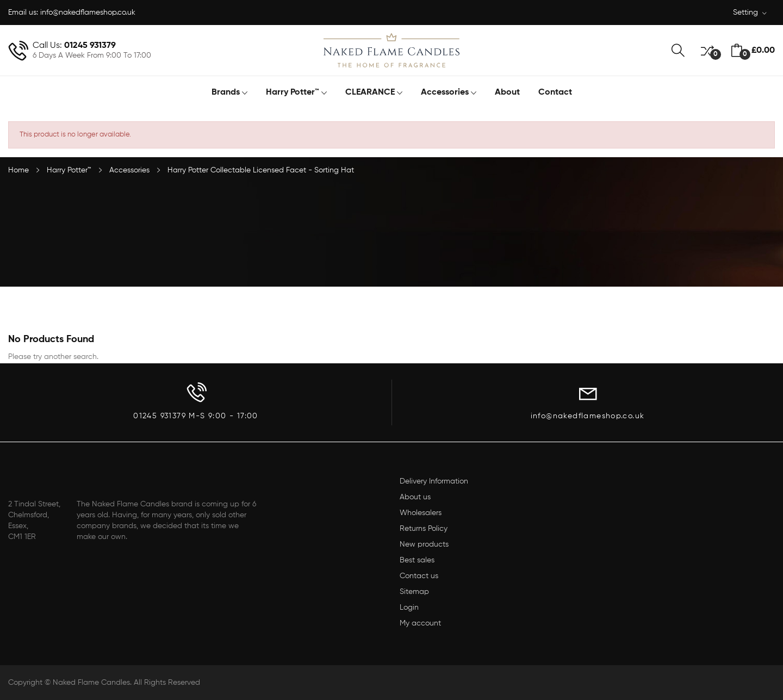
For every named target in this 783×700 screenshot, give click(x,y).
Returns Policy (424, 529)
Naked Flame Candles (91, 683)
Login (409, 608)
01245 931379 (90, 46)
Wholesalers (421, 513)
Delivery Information (434, 481)
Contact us (419, 576)
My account (420, 623)
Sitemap (414, 592)
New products (424, 544)
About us (415, 497)
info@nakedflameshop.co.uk (88, 13)
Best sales (417, 560)
